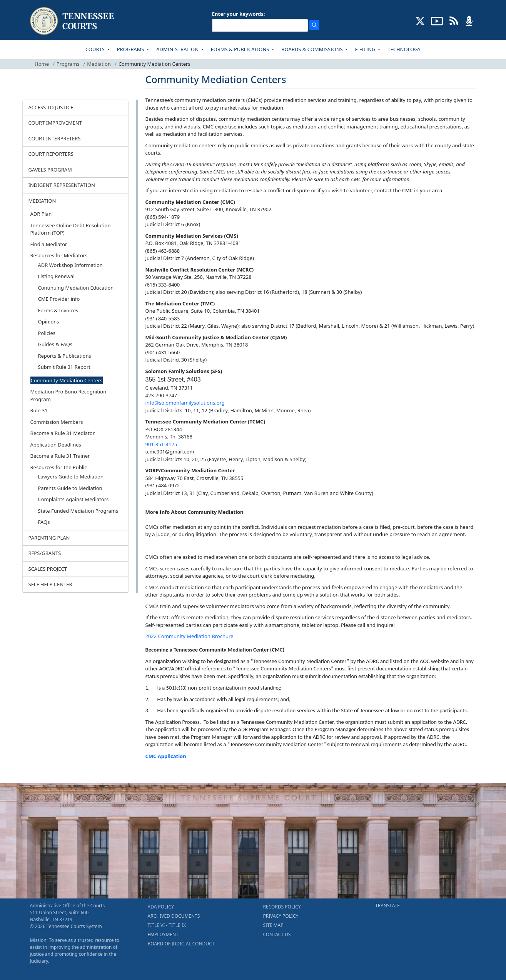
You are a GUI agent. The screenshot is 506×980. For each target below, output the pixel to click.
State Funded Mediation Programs (78, 511)
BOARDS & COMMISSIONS (313, 49)
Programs (68, 64)
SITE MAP (273, 925)
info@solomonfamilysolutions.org (185, 403)
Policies (47, 333)
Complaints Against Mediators (73, 499)
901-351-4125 (161, 444)
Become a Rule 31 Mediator (63, 433)
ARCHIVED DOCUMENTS (174, 916)
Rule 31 (39, 410)
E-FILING (366, 49)
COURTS (96, 49)
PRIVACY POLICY (281, 916)
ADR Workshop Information (70, 265)
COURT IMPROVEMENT (55, 123)
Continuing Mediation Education (76, 288)
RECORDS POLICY (282, 907)
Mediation (99, 64)
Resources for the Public (59, 467)
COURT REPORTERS (51, 154)
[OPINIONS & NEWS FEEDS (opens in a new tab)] (454, 20)
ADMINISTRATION (178, 49)
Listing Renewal (56, 276)
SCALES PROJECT (48, 569)
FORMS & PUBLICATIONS (241, 49)
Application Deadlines (56, 445)
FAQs (44, 522)
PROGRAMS (131, 49)
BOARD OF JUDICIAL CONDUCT (181, 944)
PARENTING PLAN (49, 538)
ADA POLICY (161, 907)
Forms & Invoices (58, 310)
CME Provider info (59, 299)
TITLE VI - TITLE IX (167, 925)
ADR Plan (41, 214)
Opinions (49, 322)
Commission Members (57, 422)
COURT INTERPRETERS (55, 138)
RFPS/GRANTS (45, 553)
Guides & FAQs (55, 344)
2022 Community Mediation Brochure (190, 636)
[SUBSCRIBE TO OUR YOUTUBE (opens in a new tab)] (437, 20)
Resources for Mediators (59, 255)
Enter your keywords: (239, 14)
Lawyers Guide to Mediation (71, 477)
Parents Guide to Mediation (70, 488)
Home (42, 64)
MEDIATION (42, 201)
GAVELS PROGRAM (50, 170)
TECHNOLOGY (404, 49)
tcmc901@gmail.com (170, 452)
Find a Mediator (49, 244)
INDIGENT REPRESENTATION (62, 185)
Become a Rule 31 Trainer (60, 456)
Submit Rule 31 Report (64, 367)
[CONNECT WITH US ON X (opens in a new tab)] (420, 20)
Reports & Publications (65, 356)
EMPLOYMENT (163, 934)
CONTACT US (277, 934)
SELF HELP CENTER (50, 584)
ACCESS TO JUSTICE (51, 107)
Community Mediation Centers (67, 380)
